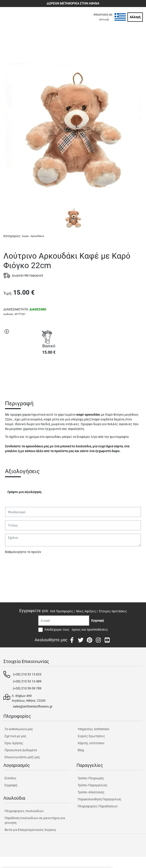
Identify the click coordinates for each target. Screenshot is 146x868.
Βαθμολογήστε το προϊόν (23, 552)
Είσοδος (11, 778)
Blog (81, 750)
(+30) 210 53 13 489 (27, 681)
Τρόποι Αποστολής (91, 792)
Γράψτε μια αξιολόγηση (24, 492)
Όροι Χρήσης (14, 743)
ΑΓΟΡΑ (49, 374)
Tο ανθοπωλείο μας (19, 729)
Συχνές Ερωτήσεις (91, 736)
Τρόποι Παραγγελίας (93, 785)
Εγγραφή (11, 785)
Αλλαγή (135, 17)
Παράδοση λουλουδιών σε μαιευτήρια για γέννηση (35, 820)
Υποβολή (14, 564)
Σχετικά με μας (16, 736)
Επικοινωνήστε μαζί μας (22, 757)
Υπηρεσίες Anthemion (93, 729)
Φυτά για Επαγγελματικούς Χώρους (30, 830)
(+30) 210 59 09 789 (27, 688)
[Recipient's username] (64, 621)
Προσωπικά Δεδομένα (21, 750)
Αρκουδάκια (37, 236)
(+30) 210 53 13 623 (27, 674)
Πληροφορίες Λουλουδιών (24, 811)
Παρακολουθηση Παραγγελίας (100, 799)
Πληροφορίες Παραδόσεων (98, 806)
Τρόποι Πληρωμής (91, 778)
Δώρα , (26, 236)
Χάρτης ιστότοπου (91, 743)
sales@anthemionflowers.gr (33, 706)
